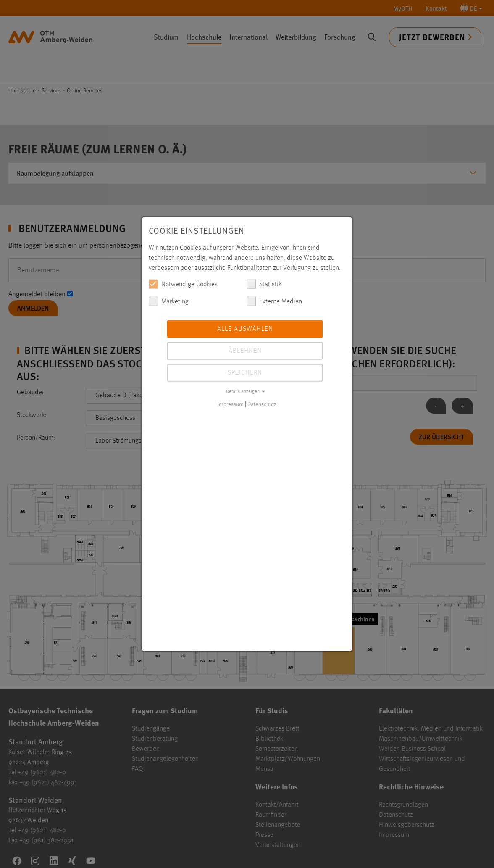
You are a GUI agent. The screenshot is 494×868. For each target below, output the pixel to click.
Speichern (245, 372)
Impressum (231, 404)
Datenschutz (262, 404)
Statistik (264, 284)
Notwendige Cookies (183, 284)
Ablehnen (245, 351)
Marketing (169, 301)
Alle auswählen (245, 329)
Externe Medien (274, 301)
